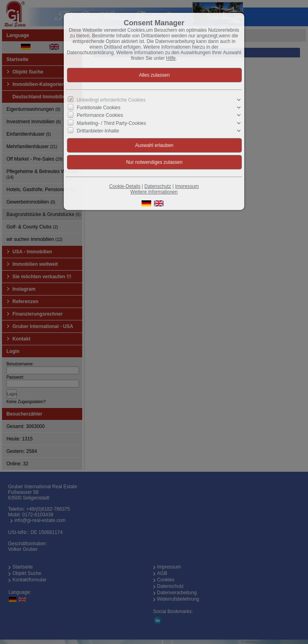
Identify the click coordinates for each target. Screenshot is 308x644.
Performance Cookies (100, 115)
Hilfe (171, 58)
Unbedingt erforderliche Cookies (111, 100)
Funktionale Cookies (99, 108)
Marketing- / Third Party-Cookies (112, 123)
